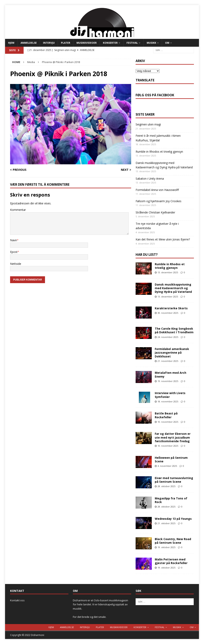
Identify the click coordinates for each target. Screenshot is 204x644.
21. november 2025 (168, 361)
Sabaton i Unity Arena (150, 179)
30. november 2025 (168, 313)
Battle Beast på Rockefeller (166, 415)
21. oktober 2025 (166, 523)
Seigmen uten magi (148, 124)
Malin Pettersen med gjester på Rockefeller (171, 561)
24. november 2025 (168, 337)
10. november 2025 (168, 422)
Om (167, 43)
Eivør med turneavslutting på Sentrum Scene (174, 480)
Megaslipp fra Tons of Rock (171, 500)
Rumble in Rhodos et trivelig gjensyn (159, 152)
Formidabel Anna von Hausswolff (157, 190)
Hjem (11, 43)
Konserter (110, 43)
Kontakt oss (17, 600)
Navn (14, 240)
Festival (132, 43)
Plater (66, 43)
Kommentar (18, 210)
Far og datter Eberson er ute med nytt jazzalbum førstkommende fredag (173, 437)
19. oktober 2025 (166, 547)
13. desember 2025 (168, 272)
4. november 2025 (167, 466)
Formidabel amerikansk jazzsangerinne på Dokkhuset (172, 353)
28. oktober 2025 (166, 486)
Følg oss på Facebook (155, 95)
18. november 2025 (168, 401)
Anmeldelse (29, 43)
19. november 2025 (168, 381)
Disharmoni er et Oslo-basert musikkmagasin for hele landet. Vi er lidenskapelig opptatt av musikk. (100, 605)
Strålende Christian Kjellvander (155, 212)
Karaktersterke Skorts (171, 308)
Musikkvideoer (87, 43)
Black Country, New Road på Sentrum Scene (173, 541)
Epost (14, 252)
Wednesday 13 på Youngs (173, 519)
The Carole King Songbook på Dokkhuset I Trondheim (174, 330)
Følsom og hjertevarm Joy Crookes (158, 201)
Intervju (49, 43)
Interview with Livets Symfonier (170, 395)
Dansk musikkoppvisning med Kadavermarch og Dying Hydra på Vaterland (173, 288)
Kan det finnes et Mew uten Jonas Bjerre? (163, 239)
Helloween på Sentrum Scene (171, 459)
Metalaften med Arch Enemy (171, 374)
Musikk (151, 43)
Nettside (16, 264)
